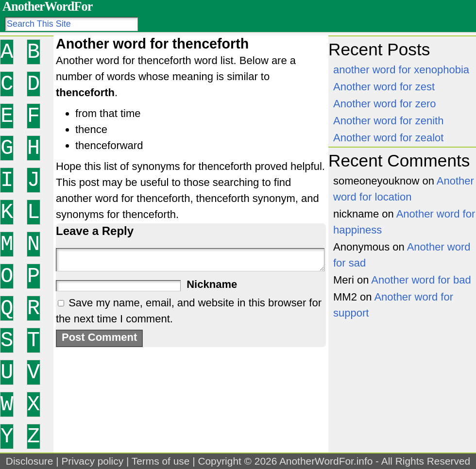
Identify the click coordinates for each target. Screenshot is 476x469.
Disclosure (30, 461)
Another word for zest (384, 87)
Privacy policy (92, 461)
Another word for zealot (388, 138)
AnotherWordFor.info (326, 461)
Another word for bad (421, 280)
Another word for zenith (388, 121)
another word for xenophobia (401, 70)
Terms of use (161, 461)
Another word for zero (385, 104)
